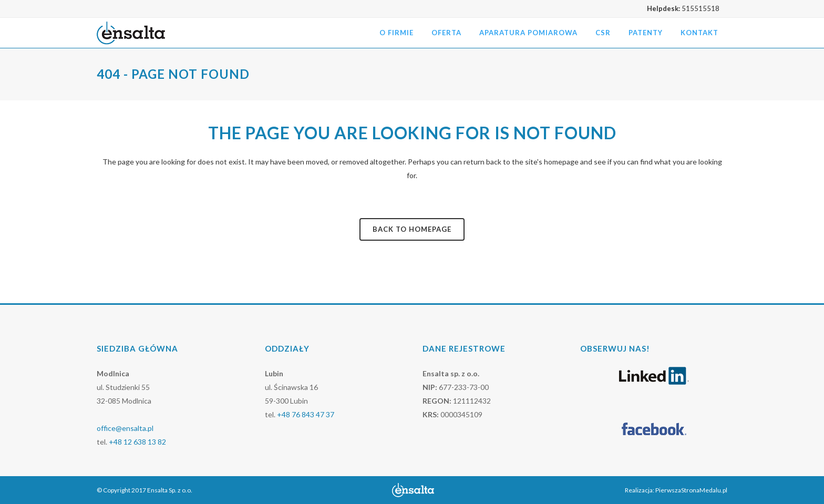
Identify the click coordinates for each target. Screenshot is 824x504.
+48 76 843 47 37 (306, 414)
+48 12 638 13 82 (137, 442)
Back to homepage (412, 229)
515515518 (701, 8)
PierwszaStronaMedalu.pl (691, 490)
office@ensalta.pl (125, 428)
